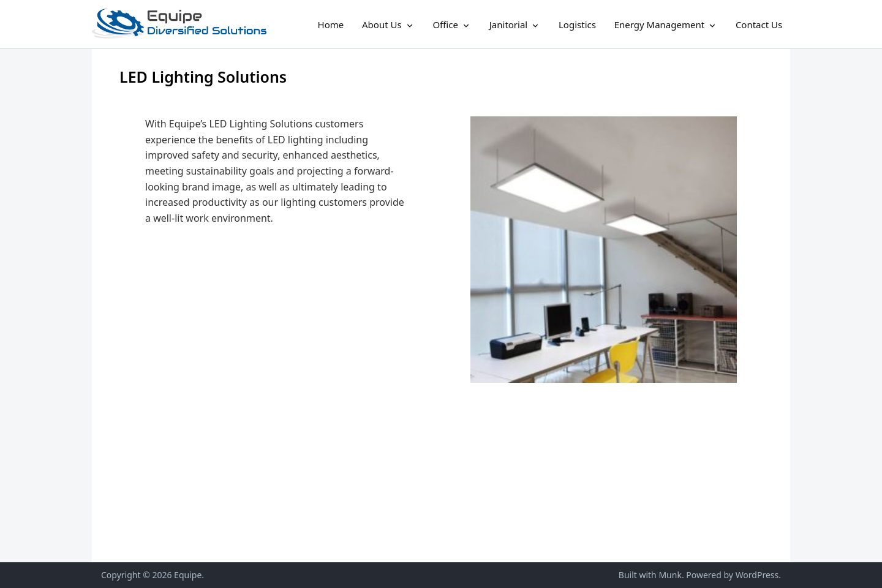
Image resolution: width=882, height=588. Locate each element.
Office (445, 24)
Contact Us (759, 24)
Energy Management (659, 24)
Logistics (577, 24)
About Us (382, 24)
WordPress (757, 575)
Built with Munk (650, 575)
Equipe (188, 575)
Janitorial (509, 24)
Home (331, 24)
